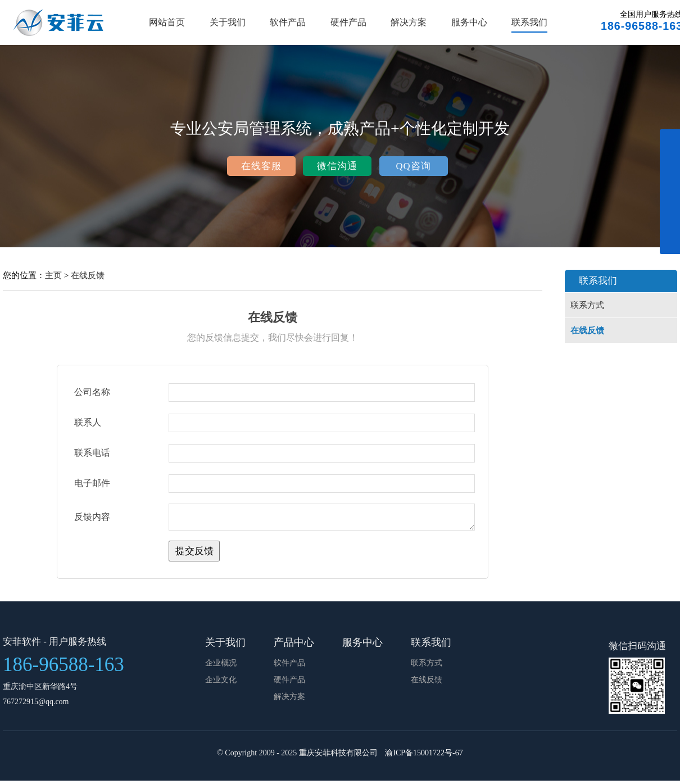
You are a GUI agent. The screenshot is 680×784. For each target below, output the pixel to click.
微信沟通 (337, 166)
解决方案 (409, 22)
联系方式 (587, 305)
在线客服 (261, 166)
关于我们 (228, 22)
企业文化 (221, 683)
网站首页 (167, 22)
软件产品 (288, 22)
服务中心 (469, 22)
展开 (670, 198)
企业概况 (221, 666)
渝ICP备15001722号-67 (424, 756)
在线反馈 (88, 275)
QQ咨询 (413, 166)
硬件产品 (348, 22)
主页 (53, 275)
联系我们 (529, 22)
